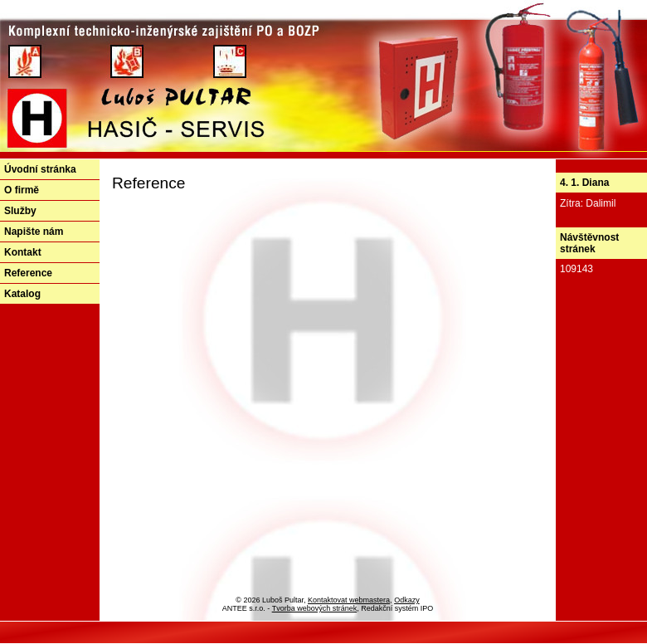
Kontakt (23, 252)
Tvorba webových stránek (315, 608)
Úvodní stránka (40, 169)
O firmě (22, 190)
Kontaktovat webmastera (349, 600)
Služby (20, 211)
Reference (28, 273)
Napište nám (34, 232)
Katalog (22, 294)
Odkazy (407, 600)
